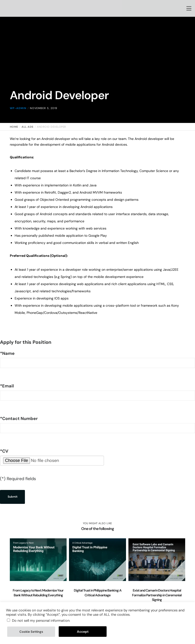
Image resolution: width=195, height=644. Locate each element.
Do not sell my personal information (41, 621)
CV (4, 451)
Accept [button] (83, 632)
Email (7, 386)
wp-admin (18, 113)
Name (7, 353)
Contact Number (19, 419)
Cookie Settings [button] (31, 632)
